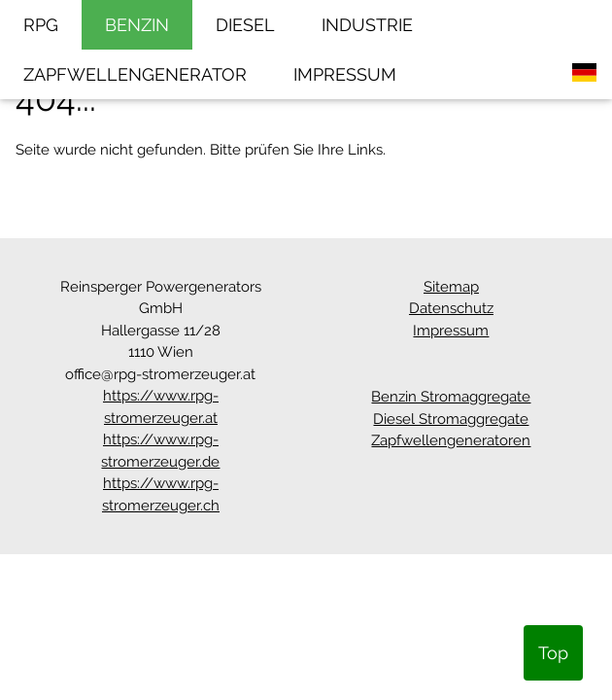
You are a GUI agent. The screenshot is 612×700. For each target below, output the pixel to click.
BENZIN (137, 25)
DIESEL (245, 25)
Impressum (451, 331)
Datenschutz (451, 308)
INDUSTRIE (367, 25)
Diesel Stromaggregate (451, 419)
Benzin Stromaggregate (451, 397)
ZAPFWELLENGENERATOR (135, 74)
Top (553, 653)
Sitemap (451, 287)
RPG (41, 25)
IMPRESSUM (345, 74)
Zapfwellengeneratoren (451, 440)
